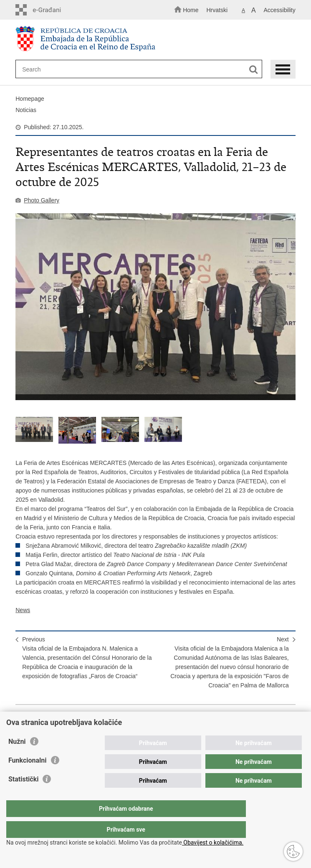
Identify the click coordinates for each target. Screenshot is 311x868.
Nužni (17, 758)
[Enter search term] (131, 69)
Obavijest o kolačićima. (213, 842)
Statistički (23, 796)
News (23, 610)
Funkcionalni (28, 777)
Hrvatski (217, 10)
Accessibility (280, 10)
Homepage (30, 99)
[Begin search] (254, 70)
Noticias (26, 110)
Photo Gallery (42, 200)
